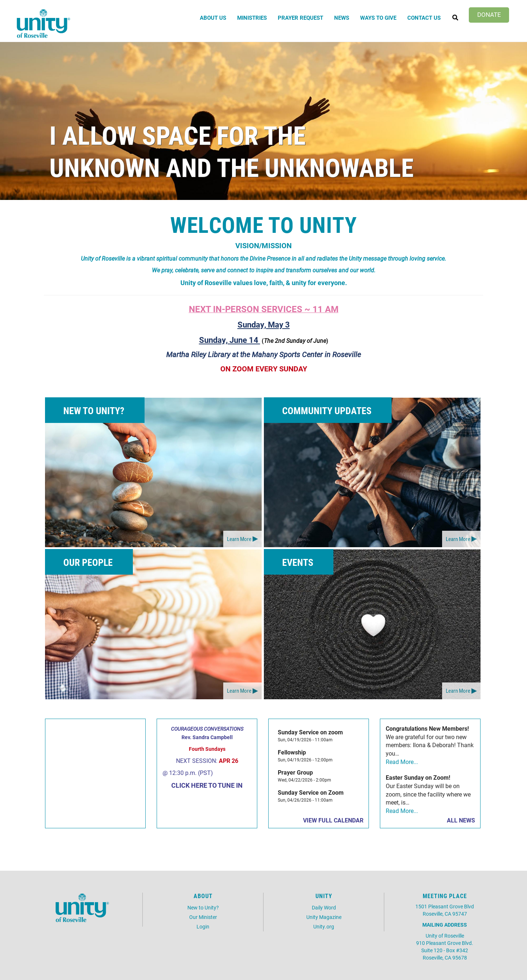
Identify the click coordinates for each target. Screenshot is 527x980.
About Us (213, 18)
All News (461, 820)
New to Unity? (94, 410)
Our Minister (203, 917)
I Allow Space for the (177, 135)
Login (203, 926)
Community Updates (327, 410)
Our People (88, 562)
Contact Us (424, 18)
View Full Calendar (333, 820)
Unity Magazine (324, 917)
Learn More (239, 539)
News (342, 18)
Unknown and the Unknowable (231, 167)
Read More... (402, 762)
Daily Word (324, 907)
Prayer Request (300, 18)
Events (298, 562)
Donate (489, 14)
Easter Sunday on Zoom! (418, 777)
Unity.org (324, 926)
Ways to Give (378, 18)
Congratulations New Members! (427, 728)
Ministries (252, 18)
